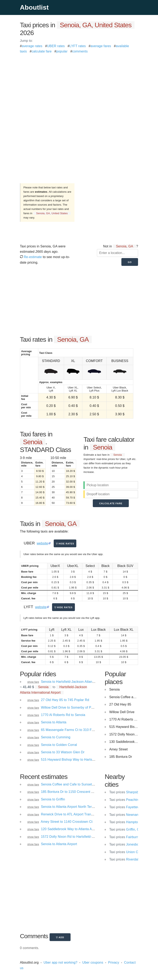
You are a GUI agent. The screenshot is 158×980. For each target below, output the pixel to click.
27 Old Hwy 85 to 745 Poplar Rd (65, 700)
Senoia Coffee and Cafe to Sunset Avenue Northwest (80, 784)
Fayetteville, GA (130, 807)
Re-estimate (31, 257)
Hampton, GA (128, 822)
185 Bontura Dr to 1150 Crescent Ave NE (72, 792)
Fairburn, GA (127, 837)
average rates (32, 46)
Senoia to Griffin (53, 799)
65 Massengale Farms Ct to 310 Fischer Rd (73, 730)
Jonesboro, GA (129, 844)
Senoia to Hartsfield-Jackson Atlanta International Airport (83, 682)
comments (80, 51)
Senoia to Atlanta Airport (59, 844)
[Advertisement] (79, 83)
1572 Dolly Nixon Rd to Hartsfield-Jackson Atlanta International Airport (93, 837)
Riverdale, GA (128, 859)
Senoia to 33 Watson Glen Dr (63, 752)
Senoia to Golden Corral (59, 745)
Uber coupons (93, 962)
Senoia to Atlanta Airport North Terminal (70, 807)
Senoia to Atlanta (54, 722)
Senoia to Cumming (56, 737)
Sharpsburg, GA (130, 792)
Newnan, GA (127, 815)
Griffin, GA (125, 829)
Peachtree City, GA (132, 800)
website (42, 543)
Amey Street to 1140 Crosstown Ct (67, 822)
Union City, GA (129, 852)
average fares (101, 46)
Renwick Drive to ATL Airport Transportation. (74, 814)
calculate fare (41, 51)
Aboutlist (34, 7)
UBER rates (56, 46)
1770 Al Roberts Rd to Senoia (63, 715)
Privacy (114, 962)
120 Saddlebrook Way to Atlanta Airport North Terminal (82, 829)
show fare (33, 682)
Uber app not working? (60, 962)
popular (62, 51)
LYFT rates (78, 46)
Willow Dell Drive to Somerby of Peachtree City (76, 707)
